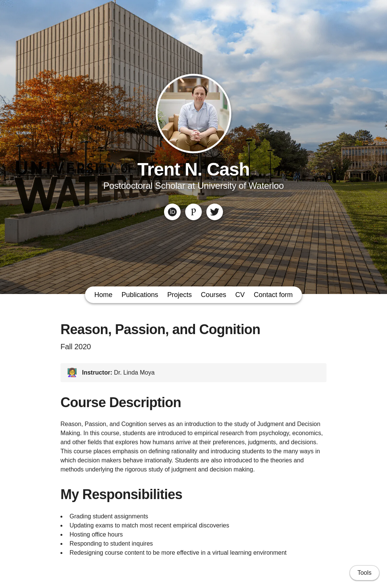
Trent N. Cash (194, 169)
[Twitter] (215, 212)
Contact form (273, 295)
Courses (214, 295)
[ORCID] (172, 212)
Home (103, 295)
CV (240, 295)
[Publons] (193, 212)
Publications (140, 295)
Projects (179, 295)
